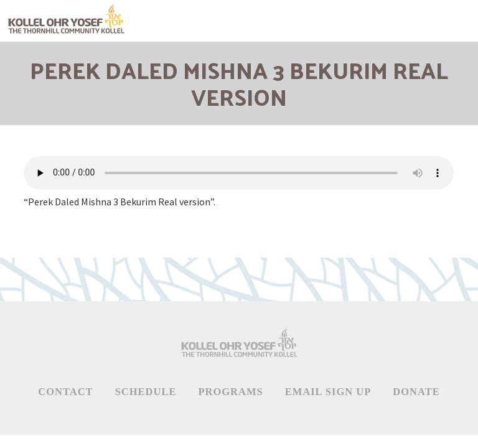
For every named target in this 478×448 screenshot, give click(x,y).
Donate (416, 392)
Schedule (146, 392)
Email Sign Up (328, 392)
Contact (65, 392)
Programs (230, 392)
